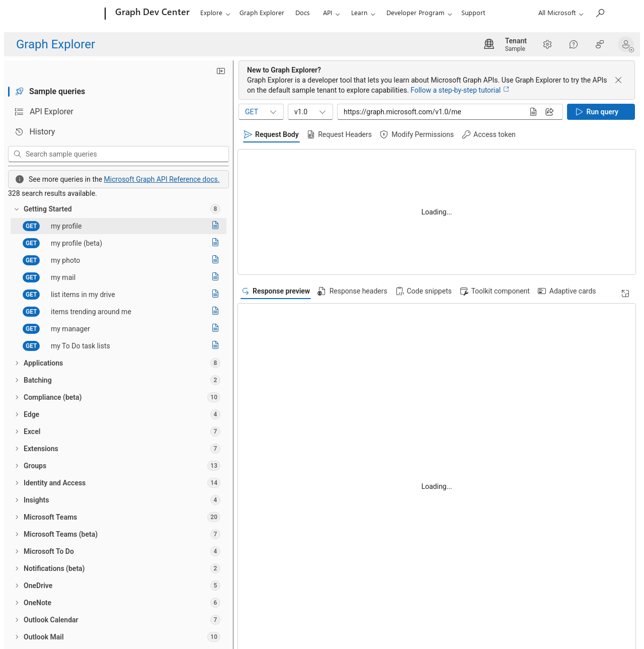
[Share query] (549, 112)
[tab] (118, 92)
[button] (628, 44)
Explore (211, 12)
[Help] (574, 44)
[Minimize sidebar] (221, 71)
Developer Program (415, 12)
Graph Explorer (262, 12)
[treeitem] (118, 209)
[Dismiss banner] (618, 80)
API (328, 12)
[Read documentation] (215, 226)
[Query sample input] (431, 112)
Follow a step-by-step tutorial (460, 90)
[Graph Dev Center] (151, 14)
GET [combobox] (262, 112)
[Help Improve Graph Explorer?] (600, 44)
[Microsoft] (67, 14)
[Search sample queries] (126, 154)
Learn (359, 12)
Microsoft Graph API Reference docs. (162, 179)
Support (473, 12)
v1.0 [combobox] (311, 112)
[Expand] (625, 294)
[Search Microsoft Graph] (600, 13)
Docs (303, 12)
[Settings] (547, 44)
